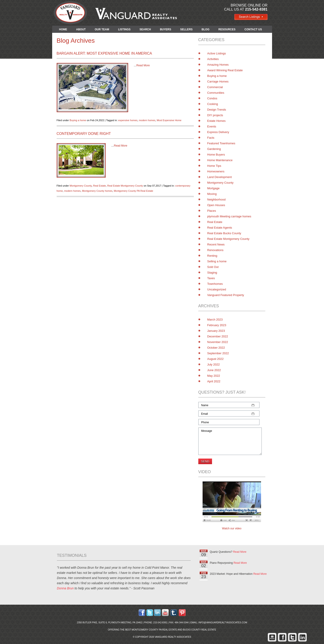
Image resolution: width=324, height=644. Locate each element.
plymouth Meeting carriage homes (229, 216)
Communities (216, 93)
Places (212, 211)
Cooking (213, 104)
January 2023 (216, 331)
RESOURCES (227, 29)
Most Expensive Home (169, 120)
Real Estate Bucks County (224, 233)
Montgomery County (81, 186)
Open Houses (216, 205)
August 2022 (216, 359)
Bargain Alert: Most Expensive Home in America (104, 53)
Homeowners (216, 171)
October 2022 (216, 348)
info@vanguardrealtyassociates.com (223, 623)
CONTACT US (253, 29)
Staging (212, 273)
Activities (213, 59)
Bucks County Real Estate (199, 630)
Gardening (214, 149)
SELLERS (186, 29)
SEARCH (145, 29)
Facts (211, 138)
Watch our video (232, 528)
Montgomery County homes (97, 191)
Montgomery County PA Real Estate (133, 191)
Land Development (220, 177)
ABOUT (81, 29)
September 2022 (218, 353)
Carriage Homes (218, 81)
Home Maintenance (220, 160)
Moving (212, 194)
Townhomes (215, 284)
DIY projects (215, 115)
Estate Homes (217, 121)
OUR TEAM (102, 29)
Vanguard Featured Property (226, 295)
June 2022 (214, 370)
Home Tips (214, 166)
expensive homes (128, 120)
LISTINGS (124, 29)
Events (212, 126)
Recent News (216, 244)
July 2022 (214, 364)
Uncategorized (217, 289)
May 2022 (214, 376)
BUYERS (165, 29)
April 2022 (214, 381)
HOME (63, 29)
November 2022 (218, 342)
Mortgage (213, 188)
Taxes (211, 278)
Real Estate (99, 186)
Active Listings (217, 53)
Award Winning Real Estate (225, 70)
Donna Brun (65, 588)
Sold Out (213, 267)
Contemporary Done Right (84, 134)
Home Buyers (216, 155)
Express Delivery (218, 132)
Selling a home (217, 261)
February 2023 (217, 325)
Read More (143, 65)
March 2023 (215, 320)
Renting (212, 256)
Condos (212, 98)
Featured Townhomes (221, 143)
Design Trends (217, 110)
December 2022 (218, 336)
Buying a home (78, 120)
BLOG (206, 29)
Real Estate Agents (220, 228)
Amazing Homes (218, 65)
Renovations (215, 250)
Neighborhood (217, 199)
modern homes (147, 120)
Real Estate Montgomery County (125, 186)
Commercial (215, 87)
